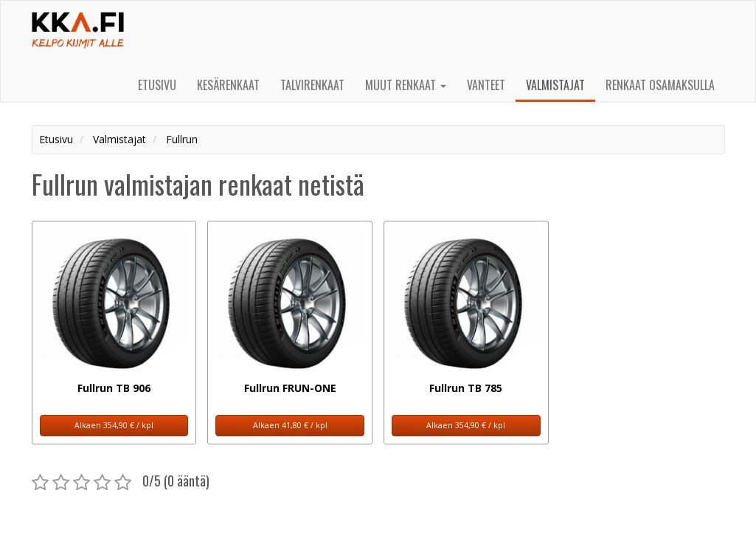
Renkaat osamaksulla (660, 85)
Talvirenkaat (312, 85)
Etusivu (157, 85)
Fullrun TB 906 (114, 388)
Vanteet (486, 85)
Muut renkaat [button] (406, 85)
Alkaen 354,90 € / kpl (114, 425)
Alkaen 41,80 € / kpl (290, 425)
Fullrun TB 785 (466, 388)
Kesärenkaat (228, 85)
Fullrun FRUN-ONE (290, 388)
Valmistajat (555, 85)
